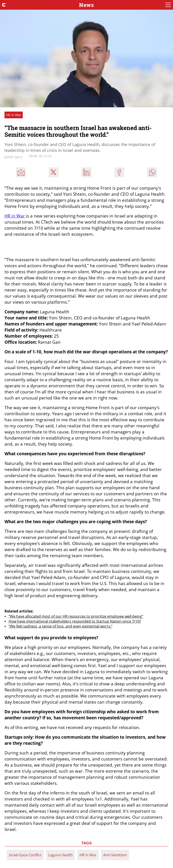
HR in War (88, 855)
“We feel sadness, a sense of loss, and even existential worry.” (60, 626)
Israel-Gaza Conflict (25, 855)
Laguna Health (60, 855)
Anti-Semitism (115, 855)
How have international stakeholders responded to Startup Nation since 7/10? (75, 621)
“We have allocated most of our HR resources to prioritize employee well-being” (76, 616)
